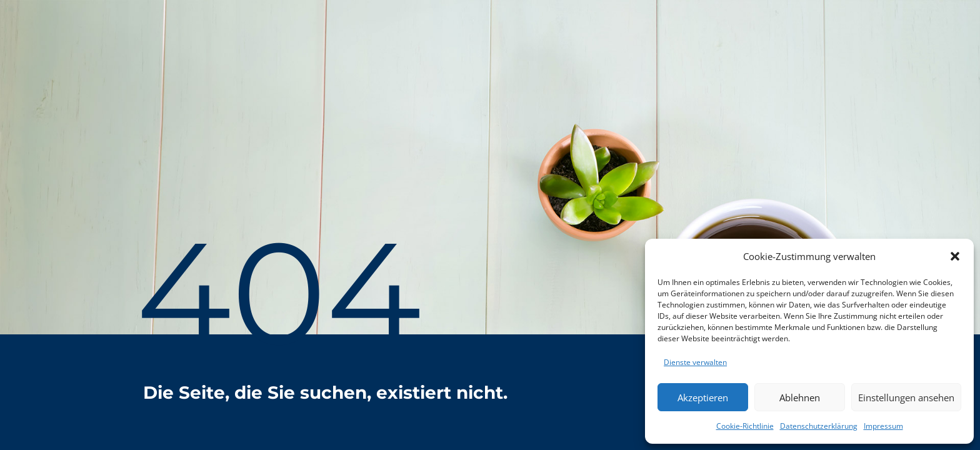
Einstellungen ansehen (906, 397)
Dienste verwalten (695, 362)
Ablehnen (800, 397)
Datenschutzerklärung (819, 426)
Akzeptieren (703, 397)
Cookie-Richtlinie (745, 426)
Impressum (883, 426)
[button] (955, 256)
